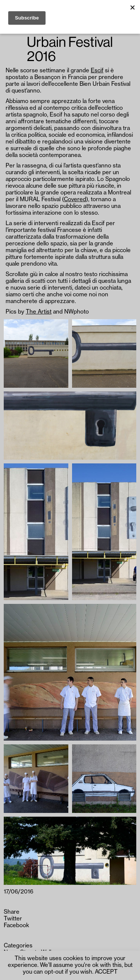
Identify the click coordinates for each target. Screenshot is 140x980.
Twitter (13, 919)
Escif (97, 71)
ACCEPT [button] (106, 972)
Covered (75, 199)
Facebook (16, 925)
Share (12, 912)
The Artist (39, 312)
